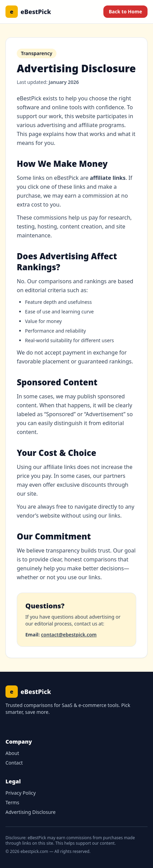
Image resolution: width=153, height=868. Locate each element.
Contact (14, 763)
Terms (12, 802)
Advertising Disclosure (30, 812)
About (12, 753)
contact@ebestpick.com (69, 635)
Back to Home (125, 11)
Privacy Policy (21, 793)
